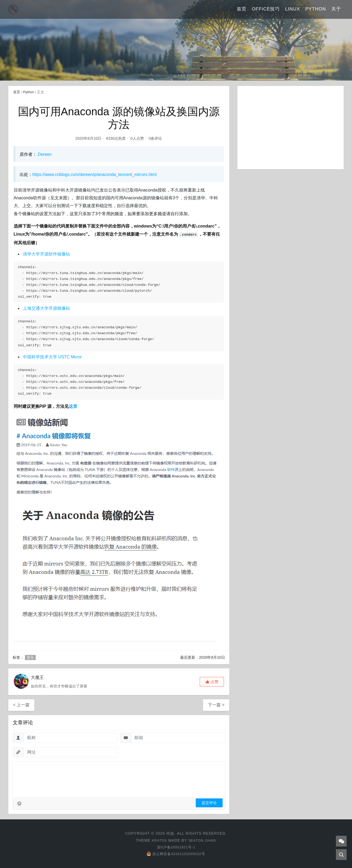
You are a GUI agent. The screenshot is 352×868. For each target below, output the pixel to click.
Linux (293, 9)
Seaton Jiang (203, 840)
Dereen (44, 154)
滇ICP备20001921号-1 (176, 847)
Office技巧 (266, 9)
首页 (242, 9)
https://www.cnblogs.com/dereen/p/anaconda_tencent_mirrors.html (96, 174)
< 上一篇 (21, 705)
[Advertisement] (291, 128)
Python (316, 9)
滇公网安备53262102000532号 (176, 854)
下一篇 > (216, 705)
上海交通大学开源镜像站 (46, 308)
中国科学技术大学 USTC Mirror (53, 357)
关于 (336, 9)
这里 (73, 406)
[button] (212, 682)
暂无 (30, 658)
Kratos (158, 840)
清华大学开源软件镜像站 (46, 254)
